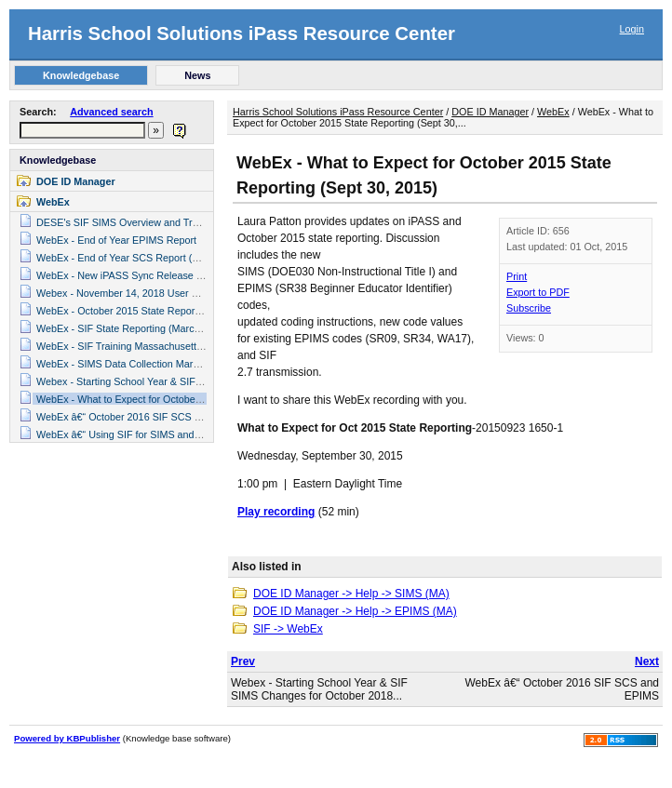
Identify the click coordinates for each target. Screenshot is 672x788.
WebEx (53, 202)
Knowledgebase (58, 160)
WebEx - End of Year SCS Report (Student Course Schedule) (173, 258)
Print (517, 276)
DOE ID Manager (76, 181)
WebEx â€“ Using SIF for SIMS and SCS (127, 434)
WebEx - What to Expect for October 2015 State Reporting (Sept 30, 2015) (202, 399)
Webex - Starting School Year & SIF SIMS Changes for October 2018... (319, 689)
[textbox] (82, 130)
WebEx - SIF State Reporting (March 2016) (132, 328)
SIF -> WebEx (288, 629)
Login (632, 29)
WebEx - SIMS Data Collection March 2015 (133, 364)
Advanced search (111, 112)
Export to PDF (538, 292)
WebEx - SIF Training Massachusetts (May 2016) (146, 346)
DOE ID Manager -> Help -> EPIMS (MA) (355, 611)
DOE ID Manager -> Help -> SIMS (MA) (351, 594)
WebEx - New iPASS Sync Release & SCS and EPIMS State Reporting (195, 275)
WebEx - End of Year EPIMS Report (116, 240)
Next (647, 661)
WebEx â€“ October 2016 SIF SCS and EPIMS (141, 417)
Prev (243, 661)
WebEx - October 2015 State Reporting (124, 311)
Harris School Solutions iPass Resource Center (242, 33)
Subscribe (529, 308)
